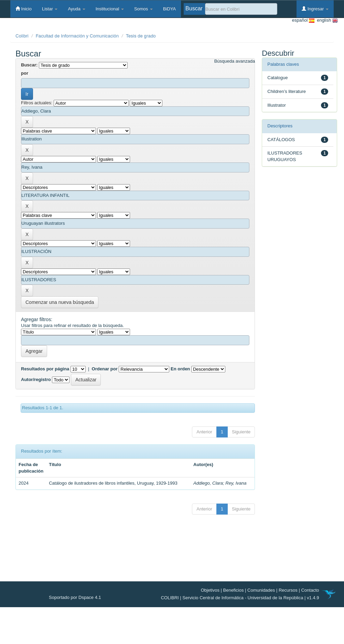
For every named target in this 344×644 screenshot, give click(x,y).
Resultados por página (45, 369)
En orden (180, 369)
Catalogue (277, 78)
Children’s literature (287, 91)
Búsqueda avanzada (235, 61)
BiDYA (169, 9)
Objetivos (210, 590)
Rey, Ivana (236, 483)
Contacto (310, 590)
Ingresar (315, 9)
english (326, 20)
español (303, 20)
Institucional (110, 9)
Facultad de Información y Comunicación (77, 36)
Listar (50, 9)
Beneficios (234, 590)
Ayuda (76, 9)
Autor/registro (36, 379)
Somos (143, 9)
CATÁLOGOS (281, 140)
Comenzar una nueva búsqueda (60, 302)
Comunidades (261, 590)
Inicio (24, 9)
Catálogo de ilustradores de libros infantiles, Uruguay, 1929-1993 (113, 483)
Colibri (22, 36)
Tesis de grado (141, 36)
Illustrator (276, 105)
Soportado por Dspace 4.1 (75, 597)
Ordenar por (105, 369)
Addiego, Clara (208, 483)
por (25, 73)
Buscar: (29, 65)
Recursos (288, 590)
